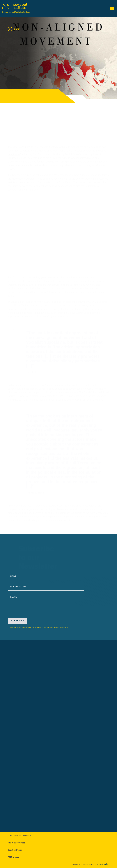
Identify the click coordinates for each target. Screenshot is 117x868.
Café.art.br (104, 864)
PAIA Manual (14, 857)
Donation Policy (15, 850)
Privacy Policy (46, 627)
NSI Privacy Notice (16, 843)
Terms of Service (59, 627)
